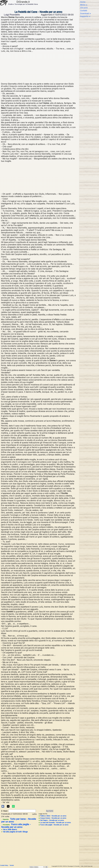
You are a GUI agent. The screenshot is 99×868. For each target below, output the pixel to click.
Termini (12, 865)
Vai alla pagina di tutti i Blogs (14, 832)
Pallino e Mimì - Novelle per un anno (52, 816)
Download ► (86, 13)
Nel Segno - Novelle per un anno (51, 820)
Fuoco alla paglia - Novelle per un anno (16, 826)
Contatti (83, 11)
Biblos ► (84, 5)
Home (83, 2)
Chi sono (84, 8)
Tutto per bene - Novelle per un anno (19, 820)
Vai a (9, 829)
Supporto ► (85, 16)
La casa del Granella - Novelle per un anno (55, 823)
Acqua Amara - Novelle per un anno (52, 818)
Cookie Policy (4, 865)
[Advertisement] (38, 67)
